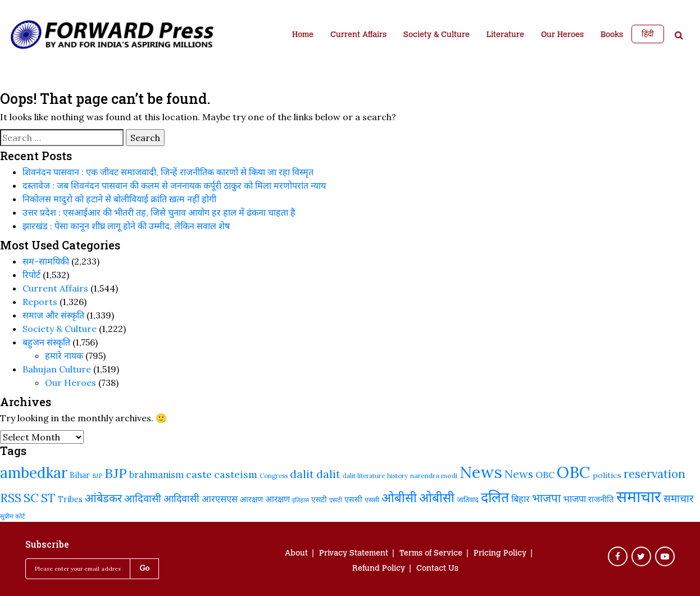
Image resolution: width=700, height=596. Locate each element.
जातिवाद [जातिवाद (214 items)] (468, 499)
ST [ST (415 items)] (48, 498)
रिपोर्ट (31, 275)
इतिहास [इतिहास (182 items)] (301, 500)
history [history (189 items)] (397, 476)
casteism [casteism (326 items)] (236, 474)
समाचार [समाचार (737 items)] (639, 497)
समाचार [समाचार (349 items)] (679, 498)
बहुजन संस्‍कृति (46, 342)
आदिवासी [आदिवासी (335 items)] (143, 498)
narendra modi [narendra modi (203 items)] (434, 476)
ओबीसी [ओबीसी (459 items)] (399, 498)
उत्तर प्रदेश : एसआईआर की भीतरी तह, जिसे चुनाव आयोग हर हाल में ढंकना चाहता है (159, 212)
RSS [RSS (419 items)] (11, 498)
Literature (505, 35)
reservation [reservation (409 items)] (654, 474)
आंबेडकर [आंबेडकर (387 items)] (103, 498)
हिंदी (648, 34)
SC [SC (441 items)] (31, 498)
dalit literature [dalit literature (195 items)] (364, 476)
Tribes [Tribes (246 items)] (70, 499)
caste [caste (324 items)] (199, 474)
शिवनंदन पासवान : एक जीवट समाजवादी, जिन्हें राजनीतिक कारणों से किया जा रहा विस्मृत (168, 172)
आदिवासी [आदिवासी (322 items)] (181, 499)
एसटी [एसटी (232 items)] (319, 499)
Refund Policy (379, 569)
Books (612, 35)
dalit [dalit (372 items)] (302, 474)
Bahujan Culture (57, 369)
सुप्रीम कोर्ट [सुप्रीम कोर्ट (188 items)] (13, 516)
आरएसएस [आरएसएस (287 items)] (220, 499)
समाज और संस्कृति (53, 315)
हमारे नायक (64, 356)
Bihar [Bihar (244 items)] (80, 475)
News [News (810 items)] (481, 472)
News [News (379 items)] (519, 474)
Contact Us (437, 569)
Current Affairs (358, 35)
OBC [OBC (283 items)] (545, 475)
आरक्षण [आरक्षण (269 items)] (278, 499)
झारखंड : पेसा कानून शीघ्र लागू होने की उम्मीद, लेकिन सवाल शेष (126, 226)
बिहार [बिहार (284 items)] (521, 499)
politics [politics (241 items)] (607, 475)
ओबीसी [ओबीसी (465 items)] (437, 497)
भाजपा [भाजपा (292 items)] (574, 499)
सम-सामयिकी (46, 261)
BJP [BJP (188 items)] (97, 476)
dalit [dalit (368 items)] (328, 474)
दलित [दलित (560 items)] (495, 497)
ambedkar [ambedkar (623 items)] (34, 473)
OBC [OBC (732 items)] (574, 472)
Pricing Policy (500, 554)
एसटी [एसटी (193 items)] (336, 500)
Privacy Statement (354, 554)
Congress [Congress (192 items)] (274, 476)
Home (303, 35)
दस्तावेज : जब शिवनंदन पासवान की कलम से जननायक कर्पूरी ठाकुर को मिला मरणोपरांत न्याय (174, 185)
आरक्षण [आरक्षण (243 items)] (251, 499)
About (296, 554)
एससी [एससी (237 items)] (353, 499)
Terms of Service (431, 554)
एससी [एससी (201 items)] (372, 500)
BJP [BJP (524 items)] (116, 473)
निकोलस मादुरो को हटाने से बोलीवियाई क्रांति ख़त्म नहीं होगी (119, 199)
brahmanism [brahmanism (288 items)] (156, 474)
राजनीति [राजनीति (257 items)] (601, 499)
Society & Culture (437, 35)
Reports (40, 302)
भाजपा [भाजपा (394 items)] (546, 498)
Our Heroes (562, 35)
